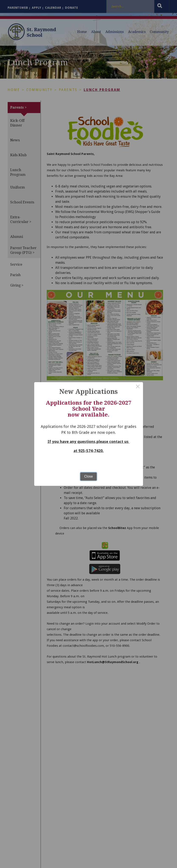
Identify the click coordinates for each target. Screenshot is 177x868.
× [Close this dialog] (138, 387)
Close (88, 476)
